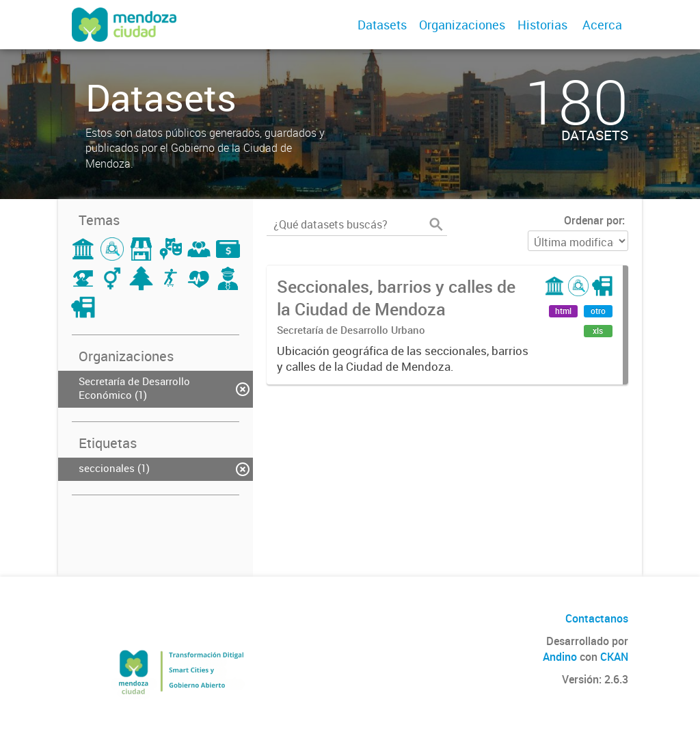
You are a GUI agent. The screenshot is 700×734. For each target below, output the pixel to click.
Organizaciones (462, 25)
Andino (560, 657)
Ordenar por (593, 220)
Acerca (602, 25)
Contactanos (597, 618)
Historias (542, 25)
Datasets (382, 25)
